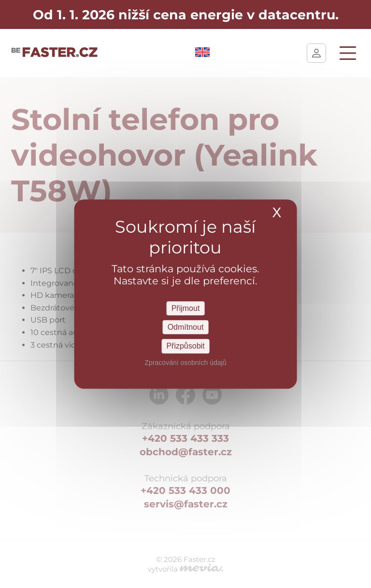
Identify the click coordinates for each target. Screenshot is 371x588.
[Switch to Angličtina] (202, 54)
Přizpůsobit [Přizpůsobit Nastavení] (185, 346)
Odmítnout (186, 327)
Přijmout (186, 308)
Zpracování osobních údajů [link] (186, 363)
